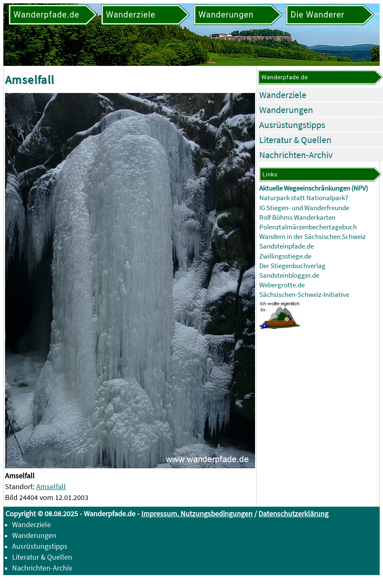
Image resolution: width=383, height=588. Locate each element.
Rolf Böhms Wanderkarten (297, 217)
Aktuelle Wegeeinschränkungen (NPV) (314, 188)
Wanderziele (283, 95)
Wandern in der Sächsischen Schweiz (312, 237)
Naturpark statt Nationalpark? (304, 198)
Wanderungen (286, 110)
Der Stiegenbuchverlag (292, 266)
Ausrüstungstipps (292, 125)
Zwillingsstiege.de (285, 256)
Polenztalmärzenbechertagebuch (308, 227)
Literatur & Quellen (295, 140)
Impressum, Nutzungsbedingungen (197, 514)
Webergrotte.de (282, 285)
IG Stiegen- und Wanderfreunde (304, 208)
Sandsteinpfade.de (287, 246)
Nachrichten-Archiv (296, 155)
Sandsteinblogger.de (289, 275)
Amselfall (51, 486)
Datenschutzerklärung (293, 514)
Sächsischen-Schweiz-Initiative (304, 295)
